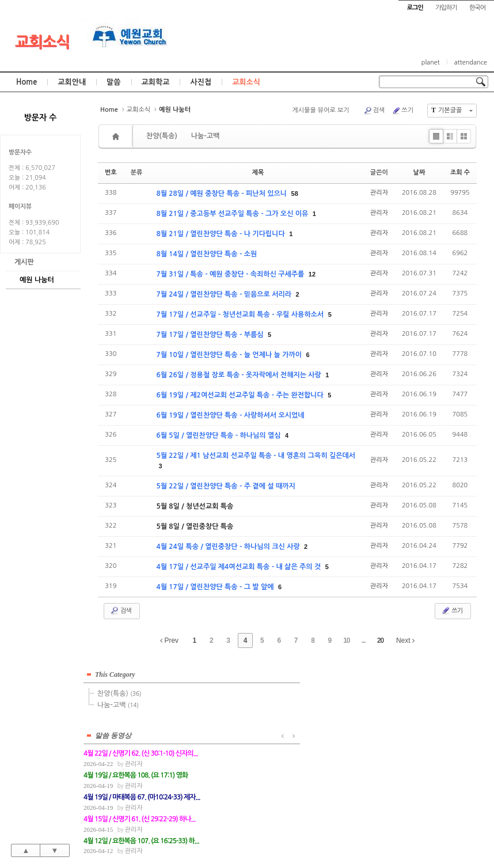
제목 (258, 173)
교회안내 (72, 82)
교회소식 (42, 42)
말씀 (113, 82)
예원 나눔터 (37, 280)
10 (346, 640)
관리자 (379, 193)
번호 (111, 173)
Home (26, 82)
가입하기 (446, 8)
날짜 (419, 173)
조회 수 (460, 173)
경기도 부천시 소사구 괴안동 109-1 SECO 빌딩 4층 (267, 834)
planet (431, 62)
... (364, 640)
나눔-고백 (205, 136)
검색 (374, 111)
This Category (115, 673)
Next (405, 640)
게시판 (24, 262)
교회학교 (156, 82)
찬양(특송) (162, 136)
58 (295, 194)
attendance (471, 62)
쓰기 (402, 111)
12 (312, 274)
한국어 (477, 8)
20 (380, 640)
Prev (169, 640)
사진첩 (201, 82)
